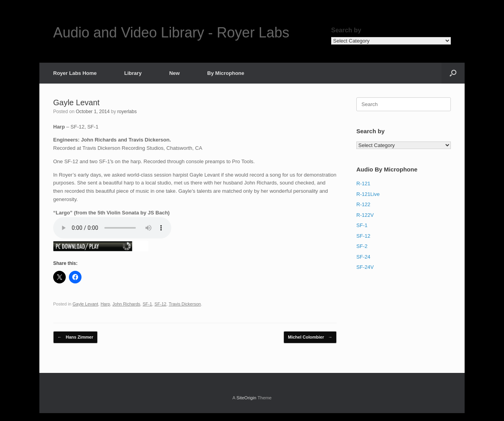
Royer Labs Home (75, 73)
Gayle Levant (85, 304)
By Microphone (226, 73)
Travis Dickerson (185, 304)
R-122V (365, 215)
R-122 (363, 204)
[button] (453, 73)
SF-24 (363, 257)
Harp (105, 304)
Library (133, 73)
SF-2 (362, 246)
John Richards (126, 304)
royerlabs (127, 112)
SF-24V (365, 267)
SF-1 (147, 304)
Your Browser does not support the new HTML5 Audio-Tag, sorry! (112, 228)
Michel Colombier (310, 337)
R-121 (363, 183)
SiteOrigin (246, 398)
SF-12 (160, 304)
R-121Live (368, 194)
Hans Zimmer (75, 337)
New (175, 73)
